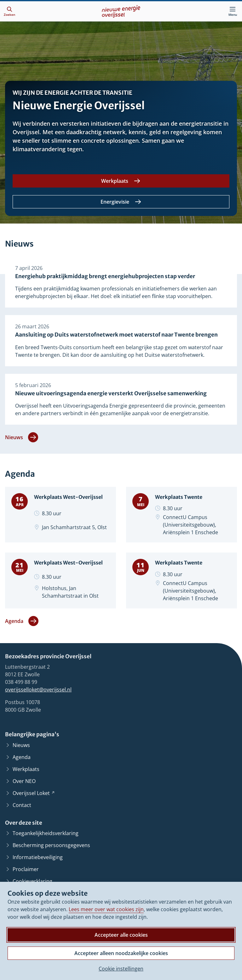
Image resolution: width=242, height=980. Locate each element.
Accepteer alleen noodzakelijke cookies (121, 953)
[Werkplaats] (121, 181)
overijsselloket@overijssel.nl (38, 711)
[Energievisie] (121, 202)
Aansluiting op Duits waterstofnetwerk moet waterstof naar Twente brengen (116, 342)
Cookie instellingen (121, 969)
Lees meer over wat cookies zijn (106, 909)
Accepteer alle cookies (121, 935)
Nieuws (22, 452)
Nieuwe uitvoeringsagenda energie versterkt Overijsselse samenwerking (111, 406)
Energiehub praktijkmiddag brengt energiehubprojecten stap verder (105, 279)
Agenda (22, 642)
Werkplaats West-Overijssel (60, 517)
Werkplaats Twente (183, 513)
